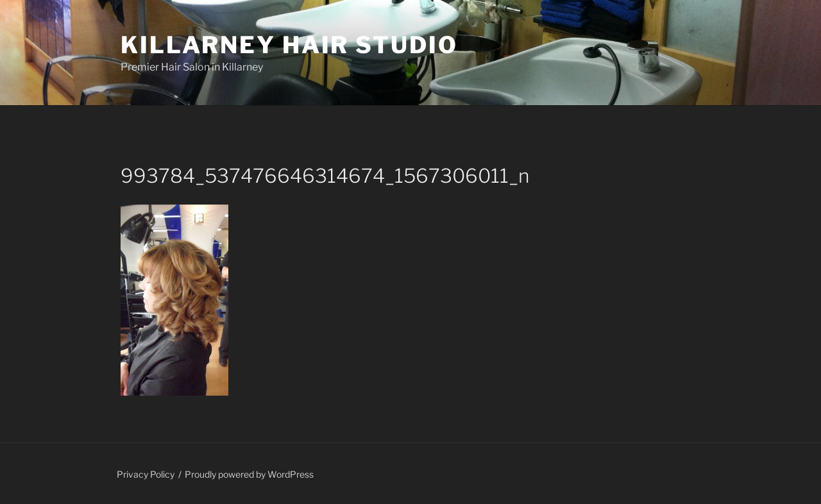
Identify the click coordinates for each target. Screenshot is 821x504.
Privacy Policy (146, 474)
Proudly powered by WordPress (249, 474)
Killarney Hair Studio (289, 45)
